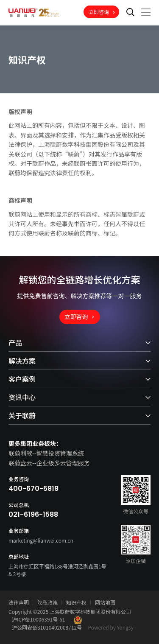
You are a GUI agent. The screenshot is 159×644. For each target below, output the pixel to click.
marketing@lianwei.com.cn (41, 540)
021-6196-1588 (33, 515)
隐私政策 (47, 602)
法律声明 (19, 602)
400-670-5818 (33, 489)
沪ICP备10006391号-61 (39, 619)
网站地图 (105, 602)
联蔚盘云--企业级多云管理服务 (49, 463)
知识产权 (76, 602)
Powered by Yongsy (111, 627)
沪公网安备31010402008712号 (47, 627)
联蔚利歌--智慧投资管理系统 (46, 453)
